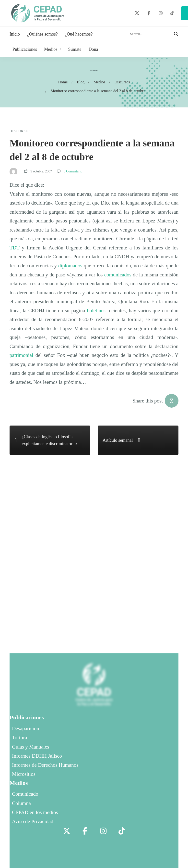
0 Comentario (73, 171)
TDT (14, 248)
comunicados (118, 275)
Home (63, 82)
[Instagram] (161, 13)
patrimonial (21, 355)
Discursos (122, 82)
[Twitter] (137, 13)
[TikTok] (172, 13)
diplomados (70, 266)
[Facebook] (149, 13)
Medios (99, 82)
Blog (81, 82)
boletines (96, 311)
